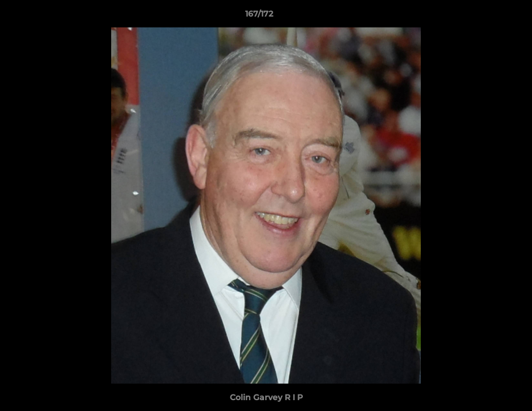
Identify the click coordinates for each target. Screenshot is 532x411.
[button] (484, 17)
